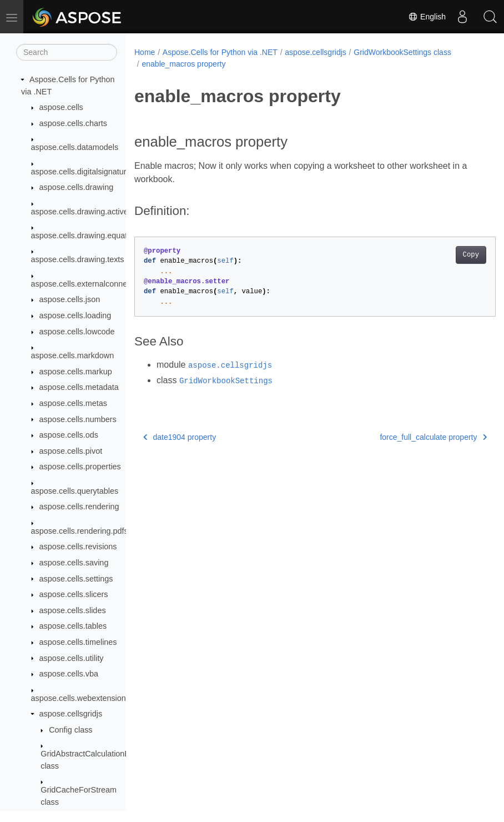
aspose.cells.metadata (79, 387)
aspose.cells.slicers (74, 594)
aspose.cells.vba (69, 674)
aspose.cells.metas (73, 403)
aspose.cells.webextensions (80, 698)
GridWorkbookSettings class (402, 52)
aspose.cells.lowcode (77, 332)
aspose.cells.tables (73, 626)
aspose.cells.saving (74, 563)
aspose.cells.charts (73, 123)
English (427, 17)
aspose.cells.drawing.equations (87, 235)
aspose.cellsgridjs (71, 714)
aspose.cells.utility (72, 658)
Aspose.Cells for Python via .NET (220, 52)
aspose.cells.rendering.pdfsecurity (92, 531)
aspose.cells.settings (76, 579)
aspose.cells (61, 107)
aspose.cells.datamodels (75, 147)
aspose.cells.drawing (77, 187)
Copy (445, 255)
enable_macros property (183, 64)
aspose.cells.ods (69, 435)
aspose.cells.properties (80, 467)
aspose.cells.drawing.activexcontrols (96, 212)
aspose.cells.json (70, 299)
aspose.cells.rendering (79, 507)
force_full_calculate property (408, 437)
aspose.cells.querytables (75, 491)
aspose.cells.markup (76, 372)
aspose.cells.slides (73, 610)
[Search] (67, 52)
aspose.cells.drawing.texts (78, 259)
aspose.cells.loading (75, 315)
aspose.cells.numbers (78, 419)
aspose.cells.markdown (73, 355)
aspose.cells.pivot (71, 451)
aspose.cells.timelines (78, 642)
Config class (70, 730)
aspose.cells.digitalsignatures (83, 172)
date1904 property (180, 437)
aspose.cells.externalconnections (90, 284)
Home (145, 52)
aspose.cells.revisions (78, 547)
